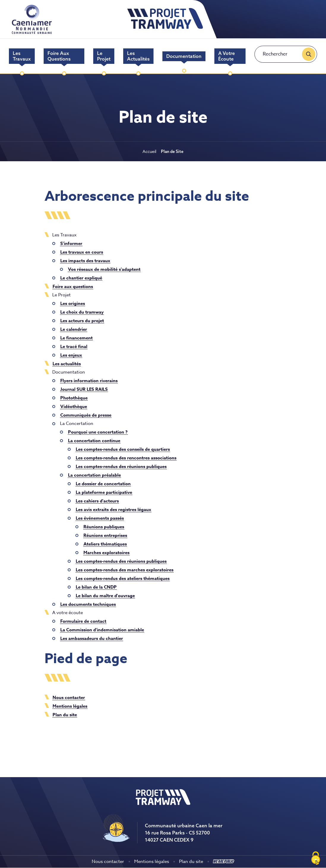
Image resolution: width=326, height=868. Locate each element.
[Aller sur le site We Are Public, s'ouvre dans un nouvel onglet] (224, 861)
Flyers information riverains (89, 381)
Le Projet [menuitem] (104, 56)
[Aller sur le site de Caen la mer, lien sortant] (32, 32)
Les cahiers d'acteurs (97, 501)
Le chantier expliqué (81, 278)
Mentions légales (70, 706)
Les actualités (67, 364)
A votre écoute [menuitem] (227, 56)
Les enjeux (71, 355)
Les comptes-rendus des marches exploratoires (125, 570)
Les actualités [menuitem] (138, 56)
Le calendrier (74, 329)
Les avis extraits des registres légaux (113, 509)
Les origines (73, 303)
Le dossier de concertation (103, 484)
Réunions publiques (104, 527)
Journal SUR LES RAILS (84, 389)
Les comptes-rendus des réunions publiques (121, 466)
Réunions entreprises (105, 535)
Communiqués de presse (86, 415)
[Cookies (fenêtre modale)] (316, 858)
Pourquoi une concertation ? (98, 432)
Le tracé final (74, 346)
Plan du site (65, 715)
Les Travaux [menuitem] (22, 56)
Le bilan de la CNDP (96, 587)
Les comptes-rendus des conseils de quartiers (123, 449)
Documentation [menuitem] (184, 56)
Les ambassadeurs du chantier (92, 638)
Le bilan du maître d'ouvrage (105, 596)
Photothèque (74, 398)
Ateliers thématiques (105, 544)
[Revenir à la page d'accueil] (163, 804)
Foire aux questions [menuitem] (59, 56)
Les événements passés (100, 518)
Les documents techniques (88, 604)
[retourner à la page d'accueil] (165, 28)
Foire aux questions (73, 286)
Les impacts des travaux (85, 261)
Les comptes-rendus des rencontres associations (126, 458)
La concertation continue (94, 441)
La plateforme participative (104, 492)
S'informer (71, 243)
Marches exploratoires (106, 552)
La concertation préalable (94, 475)
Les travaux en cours (82, 252)
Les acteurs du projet (82, 321)
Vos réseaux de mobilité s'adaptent (104, 269)
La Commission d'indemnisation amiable (102, 630)
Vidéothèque (74, 406)
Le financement (76, 338)
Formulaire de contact (83, 621)
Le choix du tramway (82, 312)
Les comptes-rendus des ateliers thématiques (123, 578)
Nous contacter (69, 697)
